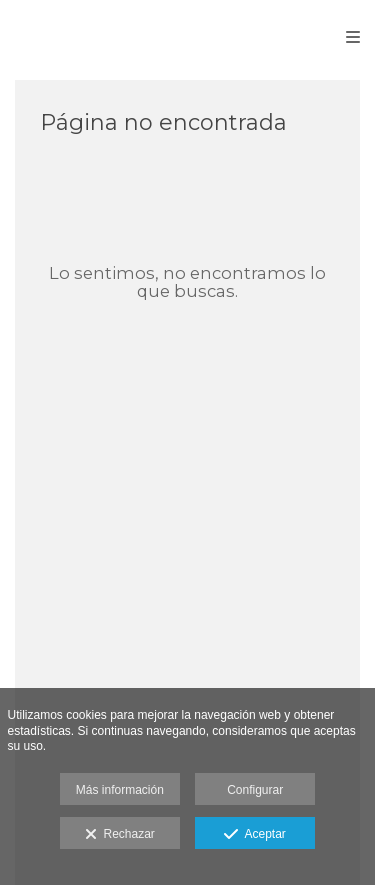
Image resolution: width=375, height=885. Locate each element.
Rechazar (120, 835)
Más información (120, 790)
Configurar (255, 790)
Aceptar (254, 835)
